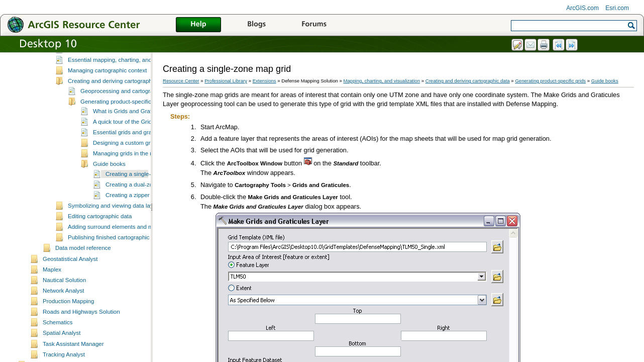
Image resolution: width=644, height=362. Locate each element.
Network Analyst (64, 291)
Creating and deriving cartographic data (119, 81)
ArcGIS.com (582, 8)
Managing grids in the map (127, 153)
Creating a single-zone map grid (146, 174)
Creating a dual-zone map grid (144, 185)
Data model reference (83, 248)
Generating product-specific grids (123, 102)
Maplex (52, 269)
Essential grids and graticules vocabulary (145, 132)
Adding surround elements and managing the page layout (141, 227)
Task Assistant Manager (73, 344)
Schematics (58, 322)
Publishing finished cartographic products (121, 237)
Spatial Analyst (62, 333)
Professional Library (226, 81)
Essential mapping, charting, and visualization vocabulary (141, 60)
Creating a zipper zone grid (140, 195)
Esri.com (617, 8)
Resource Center (181, 81)
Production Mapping (68, 301)
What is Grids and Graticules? (131, 111)
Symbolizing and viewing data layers (115, 206)
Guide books (109, 164)
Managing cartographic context (107, 70)
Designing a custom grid (124, 143)
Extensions (264, 81)
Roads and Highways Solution (81, 312)
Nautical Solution (64, 280)
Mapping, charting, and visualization (382, 81)
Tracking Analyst (64, 354)
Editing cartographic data (100, 216)
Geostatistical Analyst (70, 259)
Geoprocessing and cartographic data (129, 91)
